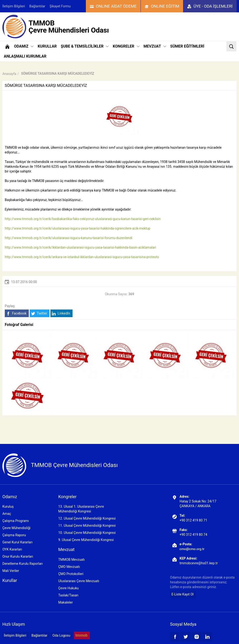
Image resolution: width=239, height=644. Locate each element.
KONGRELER (126, 46)
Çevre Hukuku (68, 588)
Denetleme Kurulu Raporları (23, 564)
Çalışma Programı (16, 521)
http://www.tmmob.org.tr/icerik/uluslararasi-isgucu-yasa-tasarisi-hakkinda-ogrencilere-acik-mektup (78, 228)
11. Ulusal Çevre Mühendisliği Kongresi (87, 526)
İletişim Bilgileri (14, 6)
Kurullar (10, 580)
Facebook (16, 313)
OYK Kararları (12, 549)
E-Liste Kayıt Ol (183, 594)
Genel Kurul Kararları (17, 542)
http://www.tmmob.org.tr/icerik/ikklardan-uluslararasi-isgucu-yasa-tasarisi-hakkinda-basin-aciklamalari (80, 247)
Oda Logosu (61, 635)
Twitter (39, 313)
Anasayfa (9, 74)
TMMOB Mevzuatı (71, 560)
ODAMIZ (24, 46)
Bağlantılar (37, 6)
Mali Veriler (11, 571)
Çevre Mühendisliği (16, 528)
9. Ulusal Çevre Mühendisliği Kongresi (86, 540)
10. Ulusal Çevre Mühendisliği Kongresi (87, 533)
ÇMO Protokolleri (71, 574)
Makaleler (66, 602)
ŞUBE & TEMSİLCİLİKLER (85, 46)
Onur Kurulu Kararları (18, 556)
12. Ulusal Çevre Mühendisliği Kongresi (87, 518)
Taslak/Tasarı (68, 595)
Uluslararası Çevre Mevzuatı (79, 581)
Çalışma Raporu (14, 535)
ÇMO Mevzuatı (69, 567)
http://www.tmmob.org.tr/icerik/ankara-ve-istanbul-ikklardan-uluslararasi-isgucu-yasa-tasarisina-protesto (82, 257)
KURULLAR (47, 46)
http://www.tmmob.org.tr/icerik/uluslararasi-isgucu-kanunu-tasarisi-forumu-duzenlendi (68, 238)
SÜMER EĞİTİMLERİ (187, 46)
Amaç (7, 514)
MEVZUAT (155, 46)
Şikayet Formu (60, 6)
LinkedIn (61, 313)
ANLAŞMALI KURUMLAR (25, 56)
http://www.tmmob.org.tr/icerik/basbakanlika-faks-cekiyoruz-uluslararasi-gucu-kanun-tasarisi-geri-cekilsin (83, 219)
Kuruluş (8, 506)
